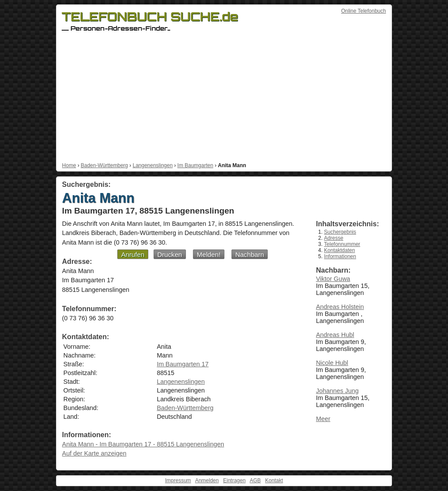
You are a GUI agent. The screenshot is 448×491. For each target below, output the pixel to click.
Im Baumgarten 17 (182, 364)
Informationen (340, 256)
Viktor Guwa (333, 279)
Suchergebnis (340, 232)
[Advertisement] (224, 97)
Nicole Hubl (332, 363)
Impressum (178, 480)
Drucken (170, 254)
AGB (255, 480)
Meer (323, 419)
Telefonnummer (342, 244)
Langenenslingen (152, 165)
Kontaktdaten (340, 250)
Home (69, 165)
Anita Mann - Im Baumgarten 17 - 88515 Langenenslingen (143, 444)
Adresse (334, 238)
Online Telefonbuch (364, 11)
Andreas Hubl (335, 335)
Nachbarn (250, 254)
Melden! (209, 254)
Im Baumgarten (195, 165)
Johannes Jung (337, 391)
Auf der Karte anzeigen (94, 453)
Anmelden (207, 480)
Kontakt (274, 480)
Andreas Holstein (340, 307)
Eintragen (234, 480)
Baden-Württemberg (104, 165)
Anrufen (133, 254)
